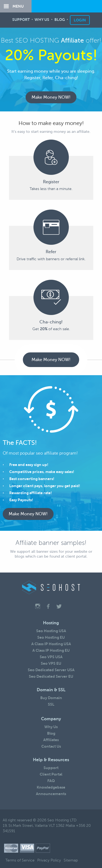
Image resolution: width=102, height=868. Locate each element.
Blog (51, 733)
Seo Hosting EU (51, 637)
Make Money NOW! (51, 97)
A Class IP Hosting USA (51, 644)
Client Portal (51, 774)
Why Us (51, 727)
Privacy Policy (49, 860)
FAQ (51, 781)
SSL (51, 704)
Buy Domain (51, 698)
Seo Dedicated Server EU (51, 676)
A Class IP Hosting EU (51, 650)
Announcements (51, 794)
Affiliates (51, 740)
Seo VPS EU (51, 663)
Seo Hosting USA (51, 631)
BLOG (60, 20)
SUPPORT (21, 20)
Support (51, 768)
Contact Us (51, 746)
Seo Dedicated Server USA (51, 670)
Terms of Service (20, 860)
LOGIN (80, 20)
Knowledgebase (51, 787)
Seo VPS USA (51, 657)
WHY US (42, 20)
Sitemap (71, 860)
